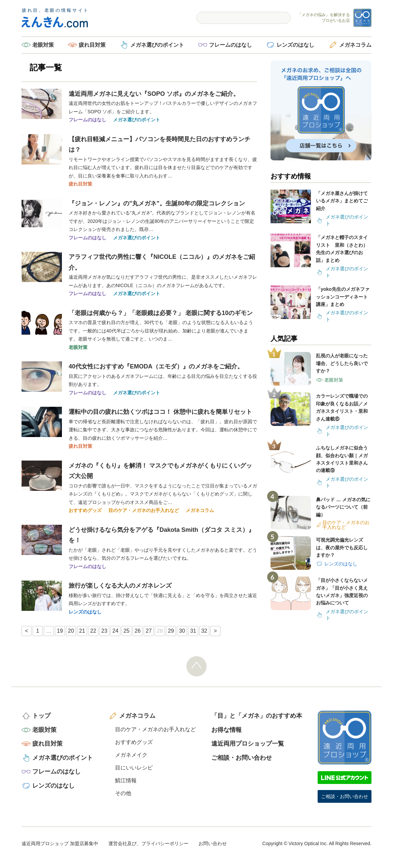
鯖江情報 (126, 780)
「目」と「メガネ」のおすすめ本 (257, 716)
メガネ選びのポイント (157, 45)
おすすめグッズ (85, 510)
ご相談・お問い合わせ (242, 758)
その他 (123, 793)
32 (204, 631)
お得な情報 (226, 730)
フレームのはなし (230, 45)
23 (104, 631)
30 (182, 631)
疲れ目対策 (92, 45)
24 (115, 631)
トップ (41, 716)
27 (149, 631)
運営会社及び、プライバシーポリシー (148, 843)
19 (60, 631)
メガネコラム (355, 45)
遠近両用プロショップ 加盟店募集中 (60, 843)
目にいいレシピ (134, 768)
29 (171, 631)
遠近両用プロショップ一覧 (248, 744)
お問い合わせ (213, 843)
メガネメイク (131, 755)
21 (82, 631)
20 (71, 631)
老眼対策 (43, 45)
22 (93, 631)
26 (138, 631)
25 (127, 631)
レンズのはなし (295, 45)
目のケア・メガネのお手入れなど (144, 510)
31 (193, 631)
